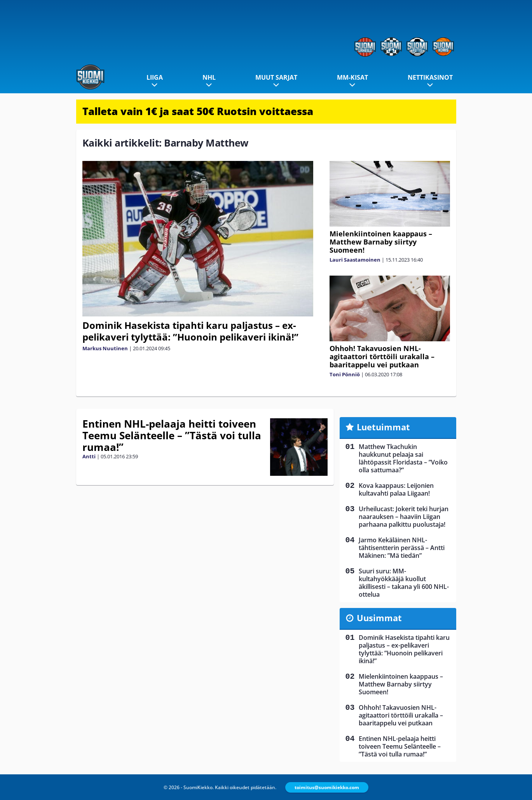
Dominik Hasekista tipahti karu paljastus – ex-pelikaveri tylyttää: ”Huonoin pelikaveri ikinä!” (190, 331)
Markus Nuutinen (105, 348)
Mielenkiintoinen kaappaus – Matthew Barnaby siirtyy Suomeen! (381, 242)
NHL (209, 77)
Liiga (155, 77)
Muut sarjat (276, 77)
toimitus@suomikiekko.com (327, 787)
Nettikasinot (430, 77)
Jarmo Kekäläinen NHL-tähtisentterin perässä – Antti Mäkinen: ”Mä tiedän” (402, 548)
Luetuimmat (383, 427)
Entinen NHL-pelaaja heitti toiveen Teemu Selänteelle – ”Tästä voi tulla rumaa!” (172, 435)
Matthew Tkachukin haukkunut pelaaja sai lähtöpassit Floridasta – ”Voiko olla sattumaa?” (403, 458)
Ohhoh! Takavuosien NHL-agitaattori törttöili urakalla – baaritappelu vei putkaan (382, 356)
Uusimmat (379, 618)
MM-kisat (352, 77)
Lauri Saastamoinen (355, 260)
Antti (89, 456)
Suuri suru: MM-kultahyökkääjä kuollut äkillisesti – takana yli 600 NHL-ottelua (404, 583)
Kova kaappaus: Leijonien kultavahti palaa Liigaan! (396, 489)
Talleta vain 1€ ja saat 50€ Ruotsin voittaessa (198, 111)
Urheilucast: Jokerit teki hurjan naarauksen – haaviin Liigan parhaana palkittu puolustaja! (404, 517)
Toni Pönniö (345, 374)
